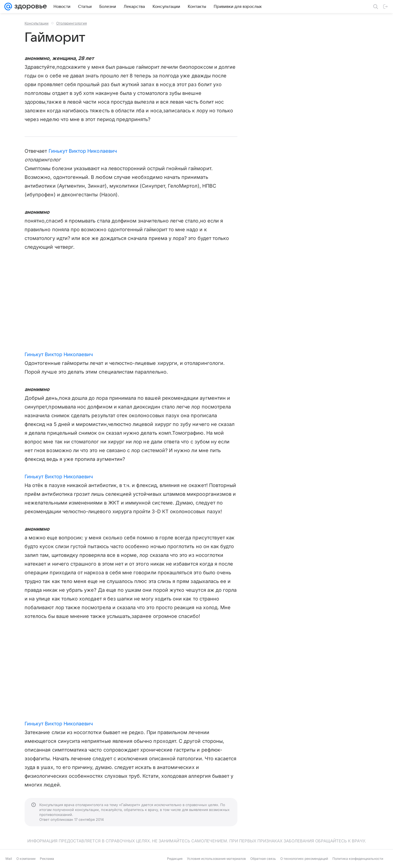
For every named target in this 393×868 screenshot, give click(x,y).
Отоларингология (72, 23)
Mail (9, 859)
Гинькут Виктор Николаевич (83, 151)
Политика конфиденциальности (358, 859)
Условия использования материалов (216, 859)
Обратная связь (263, 859)
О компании (26, 859)
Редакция (175, 859)
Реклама (47, 859)
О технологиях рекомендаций (304, 859)
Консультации (37, 23)
